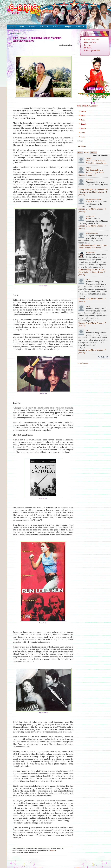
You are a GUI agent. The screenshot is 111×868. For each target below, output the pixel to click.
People (80, 152)
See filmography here (95, 170)
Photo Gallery (90, 42)
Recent (87, 152)
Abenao (89, 201)
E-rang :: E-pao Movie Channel (91, 209)
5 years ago (97, 248)
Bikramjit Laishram (92, 233)
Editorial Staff (90, 216)
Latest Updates (92, 50)
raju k (88, 279)
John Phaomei (90, 253)
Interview (88, 48)
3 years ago (91, 175)
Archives (82, 146)
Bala (88, 218)
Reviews (18, 34)
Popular (93, 152)
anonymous (90, 180)
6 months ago (101, 163)
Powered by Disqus (83, 363)
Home (12, 34)
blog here (53, 850)
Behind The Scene (92, 40)
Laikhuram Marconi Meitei (94, 199)
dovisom (89, 158)
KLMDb (89, 168)
